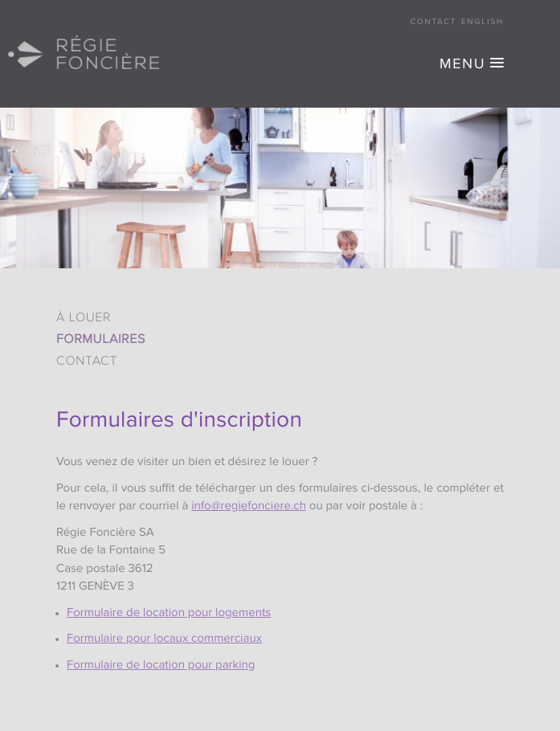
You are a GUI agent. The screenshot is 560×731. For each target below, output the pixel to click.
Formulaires (101, 340)
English (482, 22)
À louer (84, 318)
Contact (434, 22)
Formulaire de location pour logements (169, 613)
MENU (462, 65)
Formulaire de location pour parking (161, 666)
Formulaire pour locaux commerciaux (164, 639)
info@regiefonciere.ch (249, 506)
